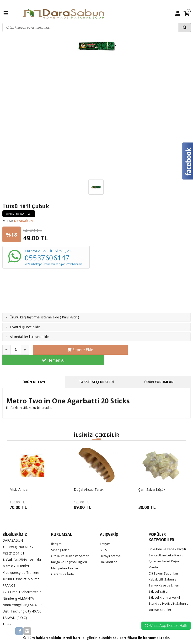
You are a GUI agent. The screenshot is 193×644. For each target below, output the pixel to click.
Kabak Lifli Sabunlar (164, 568)
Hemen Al (152, 350)
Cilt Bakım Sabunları (164, 562)
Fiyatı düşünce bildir (25, 327)
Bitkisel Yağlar (159, 581)
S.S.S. (104, 539)
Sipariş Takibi (61, 539)
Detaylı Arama (111, 545)
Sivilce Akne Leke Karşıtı (167, 544)
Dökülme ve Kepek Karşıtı (168, 538)
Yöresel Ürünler (160, 604)
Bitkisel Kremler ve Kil (165, 587)
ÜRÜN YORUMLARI (159, 371)
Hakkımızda (109, 551)
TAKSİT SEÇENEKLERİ (96, 371)
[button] (94, 429)
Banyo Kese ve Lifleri (165, 574)
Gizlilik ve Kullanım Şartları (71, 545)
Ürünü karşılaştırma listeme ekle (34, 317)
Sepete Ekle (71, 350)
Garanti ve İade (63, 563)
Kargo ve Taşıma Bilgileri (70, 551)
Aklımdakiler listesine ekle (29, 337)
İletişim (57, 533)
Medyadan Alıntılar (65, 557)
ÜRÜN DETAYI (34, 371)
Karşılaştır (69, 317)
